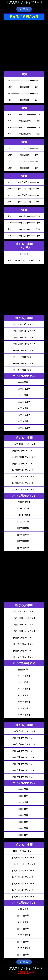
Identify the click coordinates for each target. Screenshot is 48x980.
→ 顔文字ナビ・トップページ (24, 2)
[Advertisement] (24, 46)
